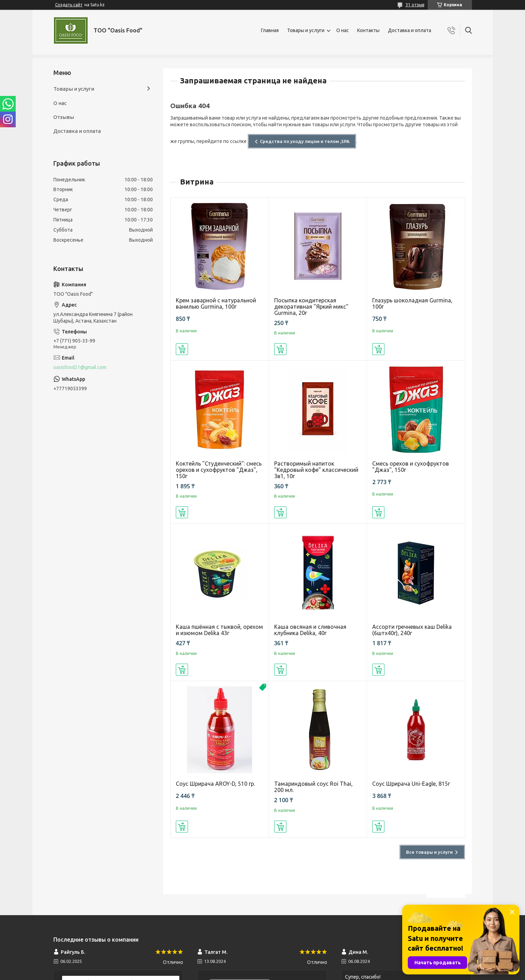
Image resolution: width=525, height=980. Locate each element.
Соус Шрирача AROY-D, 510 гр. (215, 784)
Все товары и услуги (429, 852)
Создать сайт (69, 5)
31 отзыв (415, 5)
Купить (182, 349)
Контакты (368, 30)
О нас (343, 30)
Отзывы (64, 117)
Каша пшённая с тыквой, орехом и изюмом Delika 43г (219, 630)
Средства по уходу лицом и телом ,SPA (305, 141)
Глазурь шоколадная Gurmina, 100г (412, 303)
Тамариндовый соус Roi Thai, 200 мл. (313, 787)
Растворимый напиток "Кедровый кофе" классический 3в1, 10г (316, 470)
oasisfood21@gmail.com (80, 367)
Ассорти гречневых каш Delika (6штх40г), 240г (412, 630)
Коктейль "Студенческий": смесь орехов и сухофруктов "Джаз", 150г (219, 470)
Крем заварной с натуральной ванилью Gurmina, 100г (216, 303)
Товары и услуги (306, 30)
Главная (270, 30)
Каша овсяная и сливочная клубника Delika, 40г (310, 630)
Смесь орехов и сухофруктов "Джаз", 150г (411, 467)
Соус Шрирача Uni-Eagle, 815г (411, 784)
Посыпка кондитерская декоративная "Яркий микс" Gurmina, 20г (311, 307)
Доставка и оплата (410, 30)
